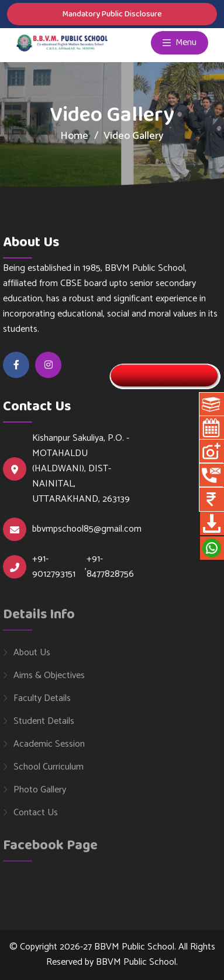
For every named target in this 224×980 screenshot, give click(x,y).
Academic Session (49, 748)
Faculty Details (42, 702)
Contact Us (36, 816)
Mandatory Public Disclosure (112, 14)
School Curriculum (49, 771)
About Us (32, 656)
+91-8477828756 (110, 567)
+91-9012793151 (54, 567)
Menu (180, 43)
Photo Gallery (40, 794)
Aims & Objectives (49, 679)
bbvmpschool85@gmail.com (87, 529)
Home (74, 136)
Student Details (44, 725)
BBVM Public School (136, 962)
